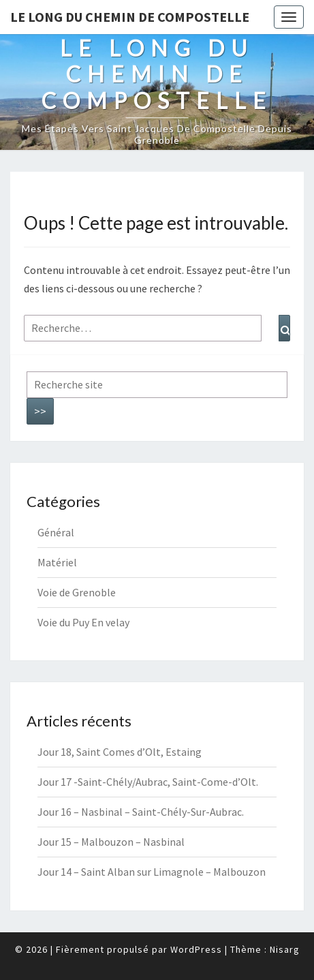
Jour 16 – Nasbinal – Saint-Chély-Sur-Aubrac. (141, 812)
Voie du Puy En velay (83, 622)
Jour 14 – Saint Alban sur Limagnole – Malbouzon (152, 872)
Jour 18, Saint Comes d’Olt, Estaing (120, 752)
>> (40, 411)
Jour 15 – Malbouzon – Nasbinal (111, 842)
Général (56, 532)
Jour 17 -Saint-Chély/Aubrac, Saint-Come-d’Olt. (148, 782)
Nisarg (285, 949)
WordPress (196, 949)
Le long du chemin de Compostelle (130, 17)
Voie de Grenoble (77, 592)
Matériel (57, 562)
